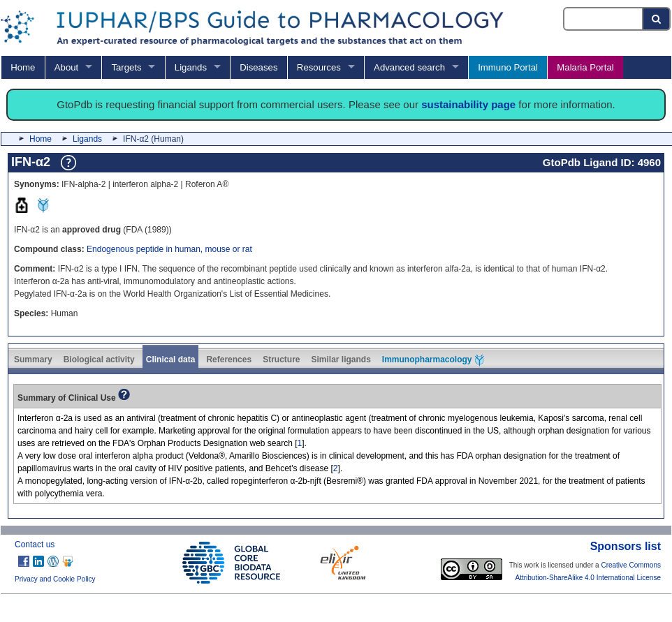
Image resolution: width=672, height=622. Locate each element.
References (229, 360)
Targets (126, 67)
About (66, 67)
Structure (281, 360)
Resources (319, 67)
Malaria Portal (585, 67)
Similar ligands (341, 360)
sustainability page (468, 104)
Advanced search (409, 67)
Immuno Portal (508, 67)
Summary (33, 360)
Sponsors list (626, 546)
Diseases (258, 67)
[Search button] (657, 19)
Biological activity (99, 360)
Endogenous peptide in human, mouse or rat (169, 249)
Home (23, 67)
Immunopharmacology (433, 360)
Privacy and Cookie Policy (55, 579)
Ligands (191, 67)
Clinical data (171, 360)
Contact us (35, 545)
